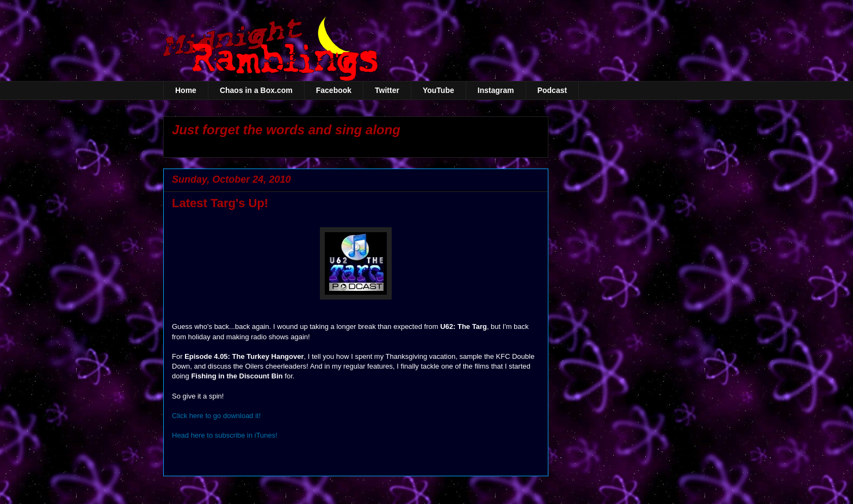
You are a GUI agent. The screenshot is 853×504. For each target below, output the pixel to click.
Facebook (334, 90)
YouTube (438, 90)
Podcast (552, 90)
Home (186, 90)
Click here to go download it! (216, 416)
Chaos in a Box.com (256, 90)
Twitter (387, 90)
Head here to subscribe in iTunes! (225, 435)
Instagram (496, 90)
